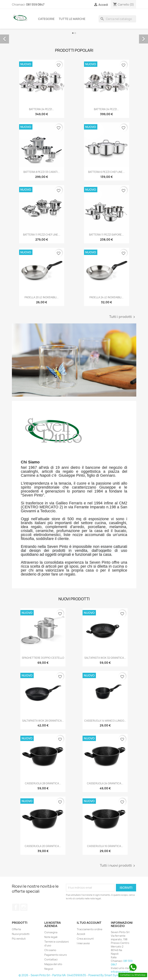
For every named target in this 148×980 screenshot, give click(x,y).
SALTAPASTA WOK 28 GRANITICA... (43, 721)
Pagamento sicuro (56, 955)
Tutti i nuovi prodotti (118, 866)
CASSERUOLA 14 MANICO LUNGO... (105, 721)
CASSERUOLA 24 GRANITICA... (105, 783)
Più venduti (19, 939)
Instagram (24, 907)
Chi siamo (50, 950)
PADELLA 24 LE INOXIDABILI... (106, 297)
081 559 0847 (35, 4)
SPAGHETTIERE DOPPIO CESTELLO (43, 658)
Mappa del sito (53, 964)
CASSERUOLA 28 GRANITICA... (43, 783)
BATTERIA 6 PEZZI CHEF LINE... (106, 172)
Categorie (46, 19)
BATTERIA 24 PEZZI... (42, 109)
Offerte (16, 929)
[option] (74, 35)
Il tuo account (89, 923)
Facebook (16, 907)
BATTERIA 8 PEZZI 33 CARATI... (42, 172)
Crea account (85, 939)
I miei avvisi (83, 943)
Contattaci (51, 959)
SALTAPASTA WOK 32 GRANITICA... (105, 658)
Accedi (81, 934)
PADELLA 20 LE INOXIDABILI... (42, 297)
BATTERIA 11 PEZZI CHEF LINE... (42, 235)
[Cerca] (117, 19)
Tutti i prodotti (123, 317)
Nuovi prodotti (21, 934)
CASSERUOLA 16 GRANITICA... (105, 846)
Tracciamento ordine (90, 929)
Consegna (51, 932)
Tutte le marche (72, 19)
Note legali (51, 937)
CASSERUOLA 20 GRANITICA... (43, 846)
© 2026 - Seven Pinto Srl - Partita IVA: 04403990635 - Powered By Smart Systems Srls (74, 975)
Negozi (49, 969)
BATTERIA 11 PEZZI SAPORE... (106, 235)
